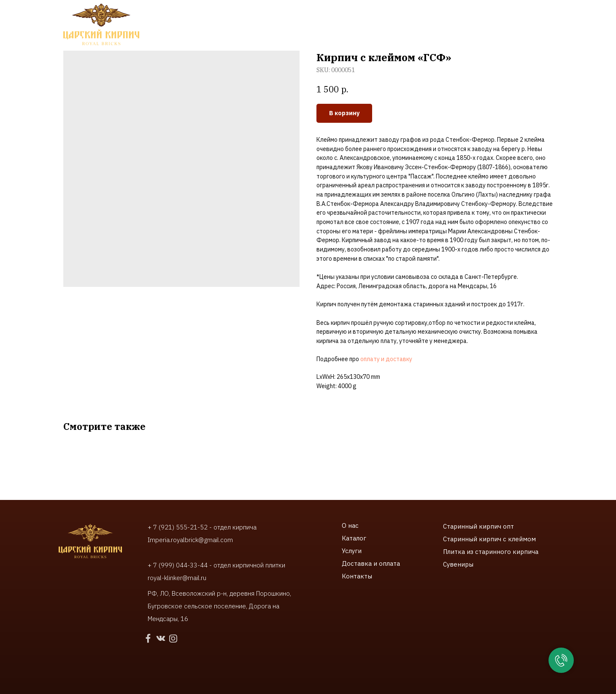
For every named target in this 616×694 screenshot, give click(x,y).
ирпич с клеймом (509, 539)
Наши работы (265, 26)
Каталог (354, 538)
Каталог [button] (172, 26)
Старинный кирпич (472, 526)
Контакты (385, 26)
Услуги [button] (215, 26)
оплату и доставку (386, 359)
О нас (350, 525)
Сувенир (456, 564)
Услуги (352, 551)
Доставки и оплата (328, 26)
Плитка (455, 552)
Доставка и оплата (371, 563)
